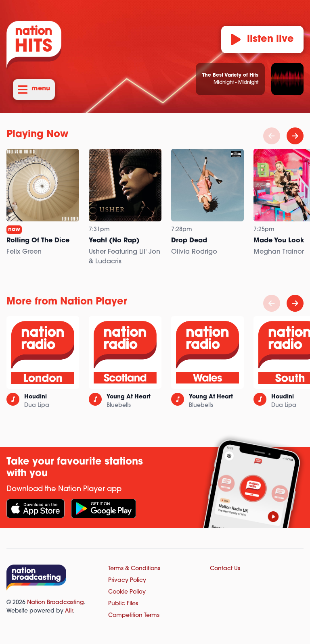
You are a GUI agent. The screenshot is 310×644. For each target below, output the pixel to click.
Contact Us (225, 569)
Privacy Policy (127, 580)
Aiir (69, 611)
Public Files (123, 604)
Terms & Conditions (134, 569)
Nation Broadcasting (56, 603)
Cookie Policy (127, 592)
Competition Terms (134, 616)
